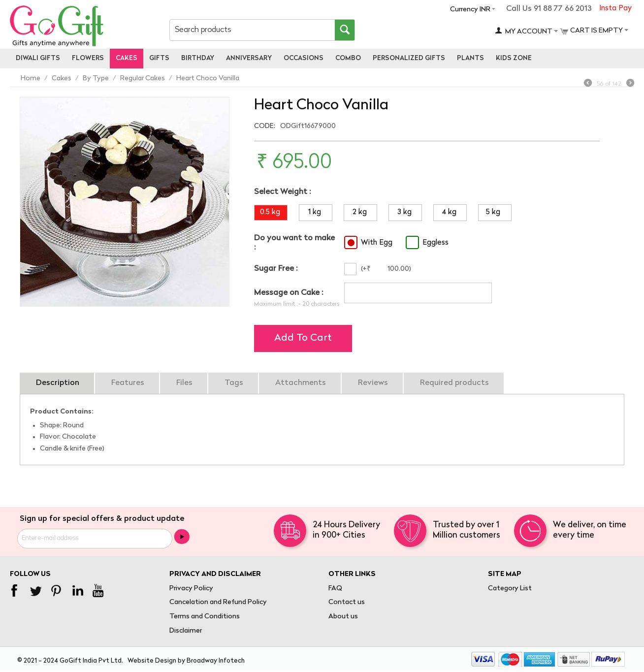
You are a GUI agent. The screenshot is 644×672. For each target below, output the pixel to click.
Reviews (373, 383)
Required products (454, 383)
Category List (510, 589)
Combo (348, 58)
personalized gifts (409, 58)
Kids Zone (514, 58)
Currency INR (470, 10)
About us (343, 617)
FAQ (335, 589)
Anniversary (249, 58)
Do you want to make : (294, 243)
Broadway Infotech (216, 661)
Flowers (88, 58)
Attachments (301, 383)
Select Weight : (282, 192)
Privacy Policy (191, 589)
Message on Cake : (289, 293)
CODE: (265, 126)
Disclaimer (186, 631)
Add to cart (303, 338)
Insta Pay (615, 9)
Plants (470, 58)
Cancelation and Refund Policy (218, 602)
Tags (234, 383)
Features (128, 383)
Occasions (304, 58)
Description (58, 383)
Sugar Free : (276, 269)
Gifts (159, 58)
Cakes (127, 58)
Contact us (347, 602)
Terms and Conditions (205, 617)
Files (184, 383)
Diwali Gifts (38, 58)
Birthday (198, 58)
